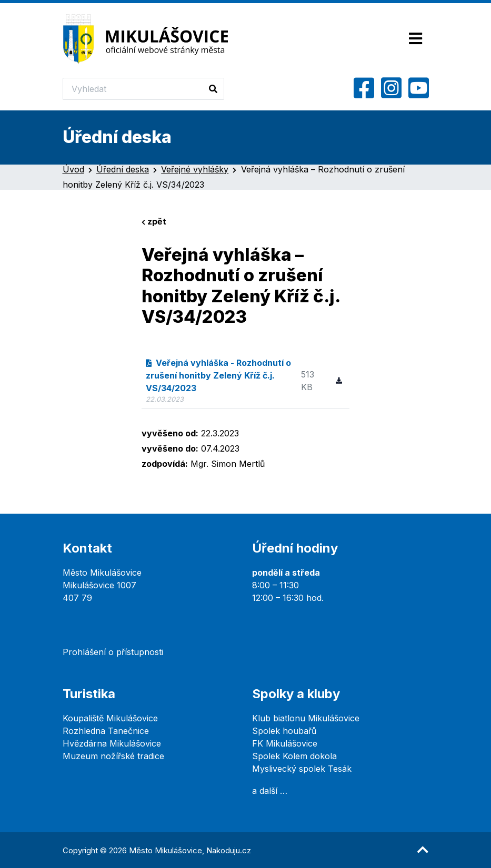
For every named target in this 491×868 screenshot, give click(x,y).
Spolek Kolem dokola (294, 756)
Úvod (73, 169)
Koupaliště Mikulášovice (110, 718)
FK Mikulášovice (285, 743)
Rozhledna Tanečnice (106, 731)
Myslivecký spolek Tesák (302, 769)
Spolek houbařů (284, 731)
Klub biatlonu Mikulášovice (306, 718)
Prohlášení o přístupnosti (113, 652)
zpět (154, 221)
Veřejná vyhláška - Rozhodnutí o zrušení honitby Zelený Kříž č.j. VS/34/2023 (219, 375)
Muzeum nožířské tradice (113, 756)
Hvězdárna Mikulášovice (112, 743)
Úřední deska (123, 169)
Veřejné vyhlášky (195, 169)
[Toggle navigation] (415, 39)
